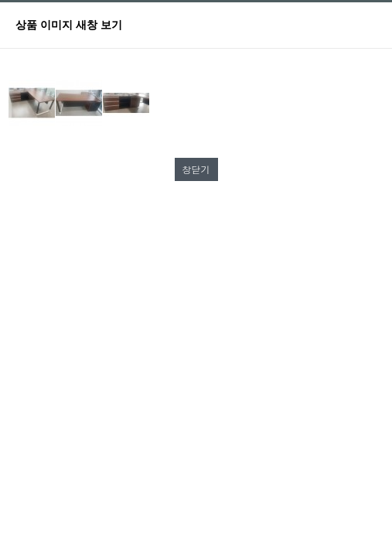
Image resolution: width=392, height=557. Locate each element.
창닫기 (196, 169)
